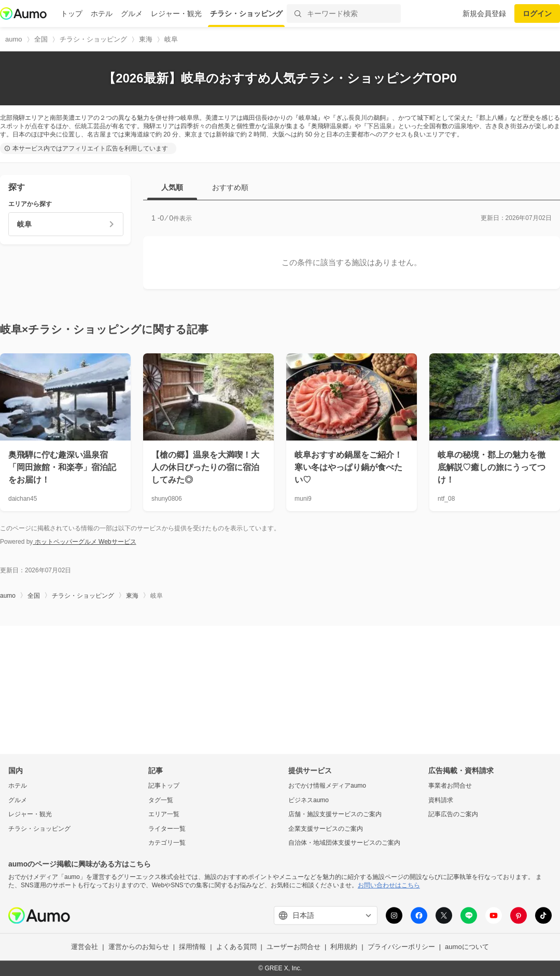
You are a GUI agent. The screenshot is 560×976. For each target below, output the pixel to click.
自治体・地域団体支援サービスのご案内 (344, 843)
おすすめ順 (230, 187)
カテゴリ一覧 (167, 843)
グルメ (132, 13)
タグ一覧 (161, 800)
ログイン (537, 13)
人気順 (172, 187)
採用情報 (192, 947)
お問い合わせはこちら (389, 885)
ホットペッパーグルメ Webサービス (84, 542)
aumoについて (467, 947)
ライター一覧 (167, 829)
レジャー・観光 (176, 13)
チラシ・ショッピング (246, 13)
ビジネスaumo (309, 800)
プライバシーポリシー (401, 947)
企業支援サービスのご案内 (326, 829)
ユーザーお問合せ (293, 947)
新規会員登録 (484, 13)
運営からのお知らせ (139, 947)
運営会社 (85, 947)
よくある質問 (236, 947)
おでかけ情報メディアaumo (327, 786)
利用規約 (344, 947)
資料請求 (441, 800)
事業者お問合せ (450, 786)
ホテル (102, 13)
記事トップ (164, 786)
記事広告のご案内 (453, 815)
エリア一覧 (164, 815)
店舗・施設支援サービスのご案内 (335, 815)
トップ (72, 13)
